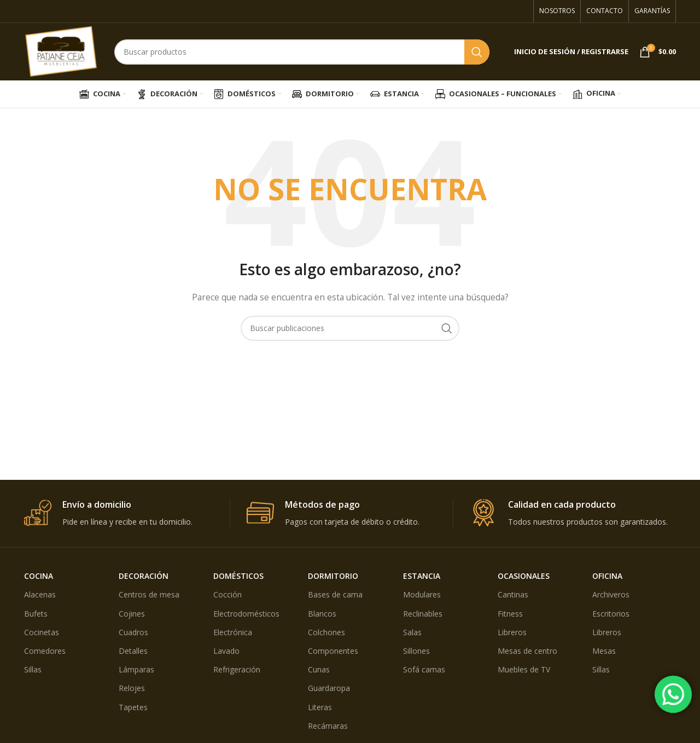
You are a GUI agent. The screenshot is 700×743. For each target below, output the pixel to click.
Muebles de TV (524, 669)
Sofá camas (424, 669)
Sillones (416, 651)
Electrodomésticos (246, 614)
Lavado (226, 651)
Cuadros (133, 632)
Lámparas (136, 669)
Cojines (132, 614)
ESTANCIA (422, 576)
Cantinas (513, 594)
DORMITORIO (333, 576)
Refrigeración (237, 669)
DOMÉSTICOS (238, 576)
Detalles (133, 651)
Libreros (512, 632)
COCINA (39, 576)
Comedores (45, 651)
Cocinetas (42, 632)
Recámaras (328, 726)
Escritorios (611, 614)
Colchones (326, 632)
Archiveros (611, 594)
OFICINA (607, 576)
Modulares (422, 594)
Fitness (510, 614)
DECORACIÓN (144, 576)
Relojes (132, 688)
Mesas (604, 651)
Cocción (227, 594)
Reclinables (423, 614)
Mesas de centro (527, 651)
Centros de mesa (149, 594)
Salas (412, 632)
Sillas (33, 669)
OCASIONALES (524, 576)
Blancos (322, 614)
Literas (320, 707)
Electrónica (233, 632)
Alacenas (40, 594)
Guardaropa (329, 688)
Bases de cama (335, 594)
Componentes (333, 651)
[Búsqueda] (302, 52)
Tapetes (133, 707)
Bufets (36, 614)
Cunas (319, 669)
